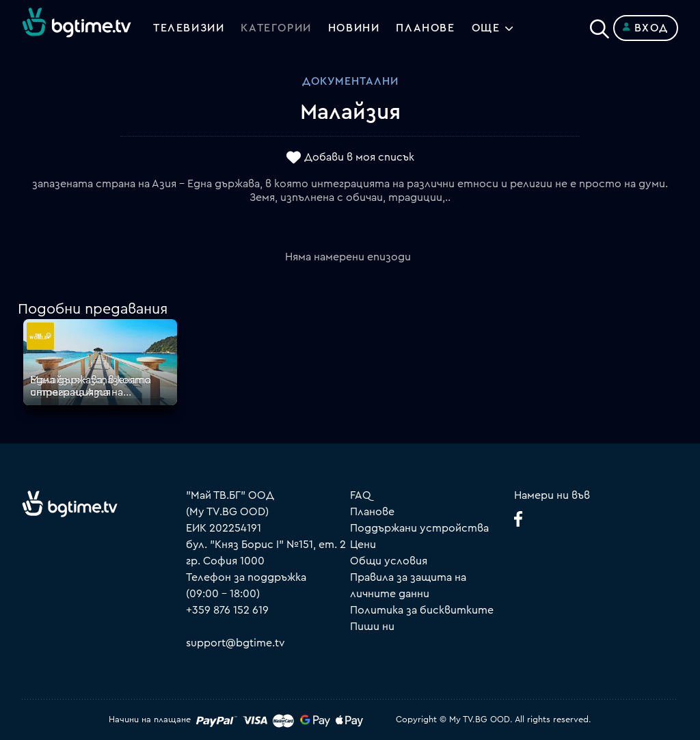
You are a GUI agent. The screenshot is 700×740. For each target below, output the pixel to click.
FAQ (361, 495)
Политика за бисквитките (422, 610)
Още (486, 28)
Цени (363, 545)
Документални (350, 81)
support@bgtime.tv (235, 643)
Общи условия (389, 561)
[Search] (600, 25)
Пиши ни (372, 627)
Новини (354, 28)
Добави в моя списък (359, 158)
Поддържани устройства (419, 528)
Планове (372, 512)
